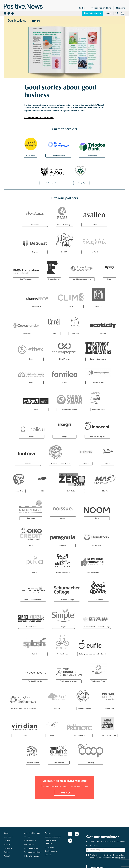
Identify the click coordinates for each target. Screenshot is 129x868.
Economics (8, 848)
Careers (48, 855)
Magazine (121, 8)
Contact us (65, 793)
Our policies (29, 845)
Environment (8, 837)
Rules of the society (32, 856)
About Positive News (32, 833)
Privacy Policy (120, 858)
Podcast (7, 856)
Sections (83, 8)
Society (6, 833)
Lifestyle (7, 841)
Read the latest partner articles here (39, 118)
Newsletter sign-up (92, 13)
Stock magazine (51, 851)
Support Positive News (101, 8)
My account (49, 847)
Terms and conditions (32, 852)
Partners (48, 833)
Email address (92, 846)
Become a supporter (53, 837)
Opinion (7, 852)
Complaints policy (31, 848)
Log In (108, 13)
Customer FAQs (30, 841)
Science (7, 845)
